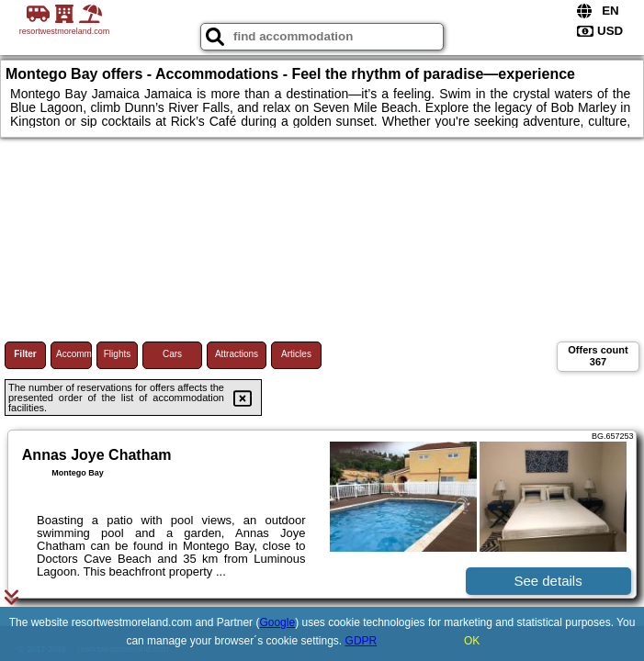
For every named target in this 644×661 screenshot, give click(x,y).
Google (277, 622)
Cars (172, 354)
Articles (296, 354)
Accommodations (74, 354)
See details (548, 581)
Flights (117, 354)
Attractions (237, 354)
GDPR (362, 641)
